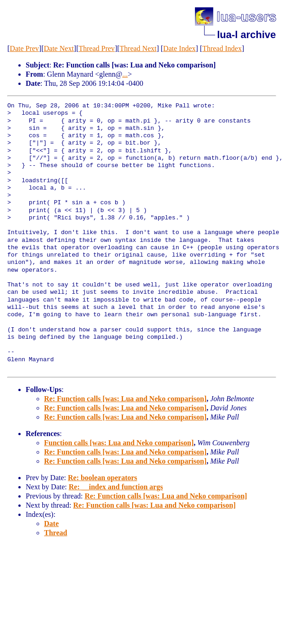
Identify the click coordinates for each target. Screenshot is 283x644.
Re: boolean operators (103, 478)
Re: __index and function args (116, 487)
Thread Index (222, 48)
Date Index (180, 48)
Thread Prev (97, 48)
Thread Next (138, 48)
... (125, 74)
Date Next (59, 48)
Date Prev (24, 48)
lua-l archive (246, 35)
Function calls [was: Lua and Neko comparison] (119, 443)
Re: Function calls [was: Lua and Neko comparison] (125, 399)
